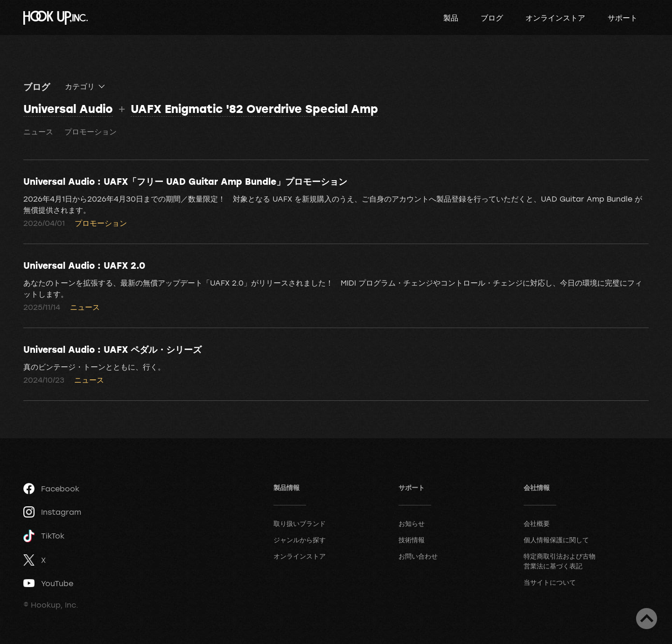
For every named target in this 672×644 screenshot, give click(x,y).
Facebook (51, 489)
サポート (623, 18)
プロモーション (91, 132)
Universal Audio (68, 108)
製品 (451, 18)
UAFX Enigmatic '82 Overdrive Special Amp (254, 108)
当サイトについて (550, 582)
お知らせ (412, 523)
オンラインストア (555, 18)
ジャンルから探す (300, 540)
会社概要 (537, 523)
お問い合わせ (418, 556)
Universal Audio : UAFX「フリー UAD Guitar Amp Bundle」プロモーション (185, 181)
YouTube (48, 583)
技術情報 (412, 540)
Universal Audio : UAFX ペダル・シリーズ (112, 349)
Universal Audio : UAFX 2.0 (84, 265)
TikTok (44, 536)
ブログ (492, 18)
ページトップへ (647, 619)
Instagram (52, 512)
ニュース (38, 132)
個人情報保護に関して (556, 540)
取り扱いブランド (300, 523)
